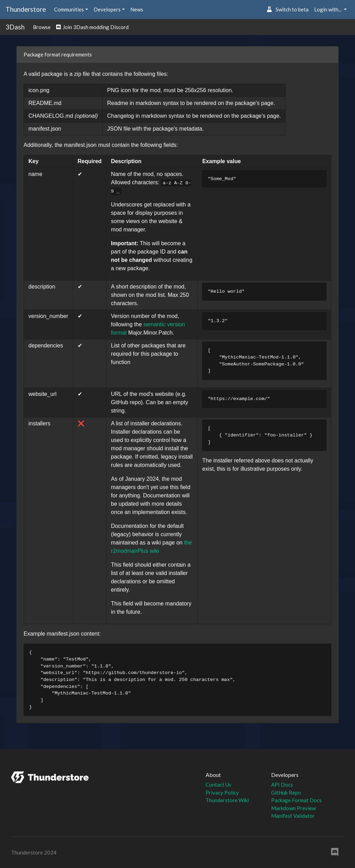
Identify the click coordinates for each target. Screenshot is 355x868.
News (137, 9)
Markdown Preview (293, 808)
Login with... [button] (328, 9)
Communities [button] (69, 9)
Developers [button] (107, 9)
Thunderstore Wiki (227, 800)
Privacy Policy (222, 792)
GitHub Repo (286, 792)
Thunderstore (26, 9)
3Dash (15, 27)
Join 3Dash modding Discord (92, 27)
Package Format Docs (296, 800)
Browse (42, 27)
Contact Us (218, 785)
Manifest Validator (293, 816)
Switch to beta (288, 9)
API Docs (282, 785)
